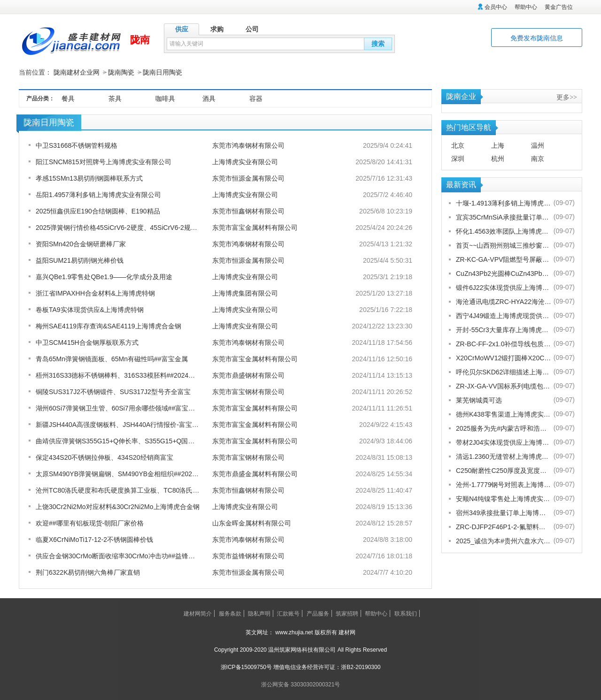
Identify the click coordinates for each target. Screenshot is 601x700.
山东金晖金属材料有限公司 (252, 523)
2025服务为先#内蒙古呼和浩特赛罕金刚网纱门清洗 (504, 428)
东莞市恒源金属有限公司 (248, 178)
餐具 (68, 98)
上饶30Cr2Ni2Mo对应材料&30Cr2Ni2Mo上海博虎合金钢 (118, 506)
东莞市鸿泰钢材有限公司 (248, 145)
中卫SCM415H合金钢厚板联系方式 (87, 342)
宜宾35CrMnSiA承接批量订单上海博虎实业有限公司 (504, 217)
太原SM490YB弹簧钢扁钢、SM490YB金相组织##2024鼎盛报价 (129, 473)
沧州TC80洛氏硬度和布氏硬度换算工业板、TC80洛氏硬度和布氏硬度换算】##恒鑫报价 (164, 490)
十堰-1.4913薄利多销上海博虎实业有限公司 (504, 203)
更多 (567, 97)
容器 (256, 98)
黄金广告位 (559, 7)
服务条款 (230, 613)
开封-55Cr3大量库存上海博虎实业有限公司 (504, 329)
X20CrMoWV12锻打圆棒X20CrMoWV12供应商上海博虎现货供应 (504, 358)
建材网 (347, 632)
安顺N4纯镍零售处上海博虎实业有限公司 (504, 498)
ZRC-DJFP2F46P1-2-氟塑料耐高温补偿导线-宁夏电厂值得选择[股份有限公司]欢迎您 (504, 526)
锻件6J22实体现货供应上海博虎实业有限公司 (504, 287)
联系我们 (406, 613)
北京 (458, 145)
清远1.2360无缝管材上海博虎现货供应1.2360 (504, 456)
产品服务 (318, 613)
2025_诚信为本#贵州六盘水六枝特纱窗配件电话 (504, 540)
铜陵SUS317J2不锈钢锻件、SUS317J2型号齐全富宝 (113, 391)
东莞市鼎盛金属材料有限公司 (255, 473)
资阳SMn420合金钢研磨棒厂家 (81, 243)
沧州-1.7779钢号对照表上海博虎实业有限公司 (504, 484)
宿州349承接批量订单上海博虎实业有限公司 (504, 512)
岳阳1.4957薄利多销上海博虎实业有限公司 (98, 194)
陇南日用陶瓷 (162, 72)
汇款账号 (288, 613)
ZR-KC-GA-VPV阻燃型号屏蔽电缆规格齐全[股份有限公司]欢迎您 (504, 259)
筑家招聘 (347, 613)
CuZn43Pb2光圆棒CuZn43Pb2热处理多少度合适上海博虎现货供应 (504, 273)
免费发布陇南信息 (537, 38)
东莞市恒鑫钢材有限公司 (248, 211)
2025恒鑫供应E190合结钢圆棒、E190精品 (98, 211)
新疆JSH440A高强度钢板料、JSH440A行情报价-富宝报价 (120, 424)
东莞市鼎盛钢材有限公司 (248, 375)
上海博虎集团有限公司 (245, 293)
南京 (538, 158)
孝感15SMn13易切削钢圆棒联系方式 (89, 178)
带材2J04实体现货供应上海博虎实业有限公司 (504, 442)
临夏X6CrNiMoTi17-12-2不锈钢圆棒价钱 (94, 539)
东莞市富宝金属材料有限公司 (255, 227)
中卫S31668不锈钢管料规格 (77, 145)
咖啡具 (165, 98)
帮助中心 (526, 7)
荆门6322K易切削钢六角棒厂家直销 (88, 572)
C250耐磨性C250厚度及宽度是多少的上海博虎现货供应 (504, 470)
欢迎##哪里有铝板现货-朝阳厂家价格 (90, 523)
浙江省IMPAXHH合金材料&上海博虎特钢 (95, 293)
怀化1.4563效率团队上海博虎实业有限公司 (504, 231)
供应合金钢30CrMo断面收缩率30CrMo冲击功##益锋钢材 (119, 555)
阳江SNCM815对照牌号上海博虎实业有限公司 (104, 161)
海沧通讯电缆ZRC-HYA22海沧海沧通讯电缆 (504, 301)
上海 (498, 145)
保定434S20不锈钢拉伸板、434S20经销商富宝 (104, 457)
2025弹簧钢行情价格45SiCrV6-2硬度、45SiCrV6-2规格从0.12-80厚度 (137, 227)
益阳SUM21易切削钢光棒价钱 (80, 260)
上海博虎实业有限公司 (245, 161)
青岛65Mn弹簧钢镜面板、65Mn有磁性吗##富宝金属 (112, 358)
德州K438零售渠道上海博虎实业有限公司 (504, 414)
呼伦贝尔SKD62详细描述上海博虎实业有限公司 (504, 372)
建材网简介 (198, 613)
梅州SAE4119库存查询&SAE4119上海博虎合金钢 (108, 326)
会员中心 (496, 7)
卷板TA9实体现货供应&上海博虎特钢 (90, 309)
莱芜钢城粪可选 (479, 400)
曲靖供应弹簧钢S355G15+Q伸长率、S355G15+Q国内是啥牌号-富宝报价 (143, 441)
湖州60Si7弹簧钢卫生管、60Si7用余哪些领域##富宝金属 (119, 408)
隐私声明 (259, 613)
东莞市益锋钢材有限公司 (248, 555)
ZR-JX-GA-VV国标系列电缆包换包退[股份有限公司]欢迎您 (504, 386)
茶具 (115, 98)
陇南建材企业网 (77, 72)
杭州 (498, 158)
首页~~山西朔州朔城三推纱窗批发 (504, 245)
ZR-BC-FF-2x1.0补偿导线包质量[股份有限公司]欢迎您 (504, 343)
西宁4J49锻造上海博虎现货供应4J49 (504, 315)
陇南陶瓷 (121, 72)
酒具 (209, 98)
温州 (538, 145)
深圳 (458, 158)
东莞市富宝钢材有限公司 (248, 391)
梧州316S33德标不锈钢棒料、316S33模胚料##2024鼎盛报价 (125, 375)
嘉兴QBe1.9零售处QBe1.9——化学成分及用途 (104, 276)
